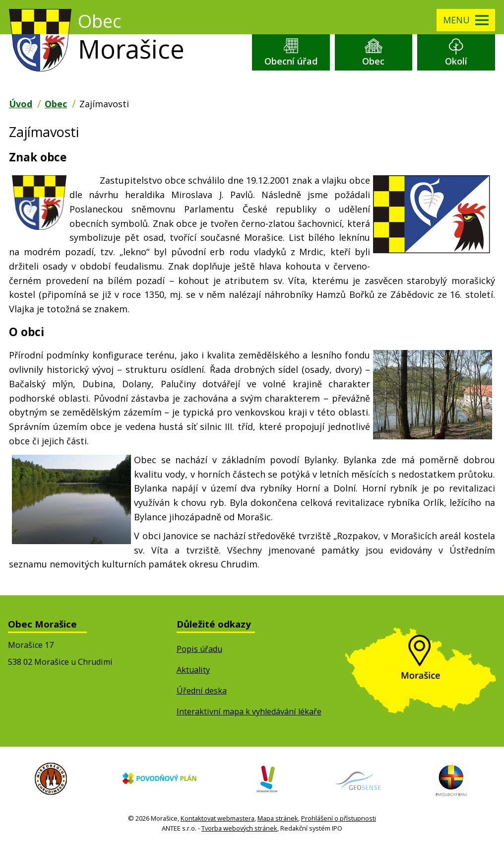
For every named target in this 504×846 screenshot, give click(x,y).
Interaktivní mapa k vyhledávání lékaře (249, 711)
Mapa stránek (278, 818)
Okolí (456, 61)
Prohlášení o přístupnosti (339, 818)
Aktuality (193, 670)
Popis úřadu (199, 649)
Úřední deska (202, 691)
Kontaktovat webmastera (218, 818)
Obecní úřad (291, 61)
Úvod (21, 104)
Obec (373, 61)
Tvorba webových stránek (239, 828)
